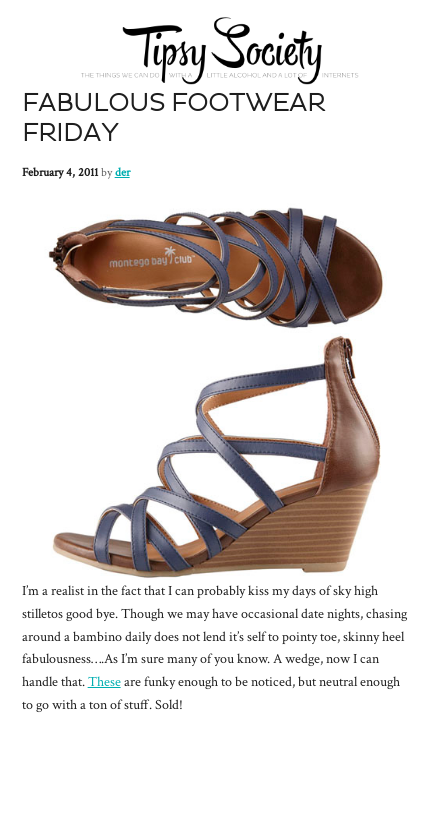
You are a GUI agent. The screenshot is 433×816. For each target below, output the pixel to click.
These (104, 682)
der (122, 172)
